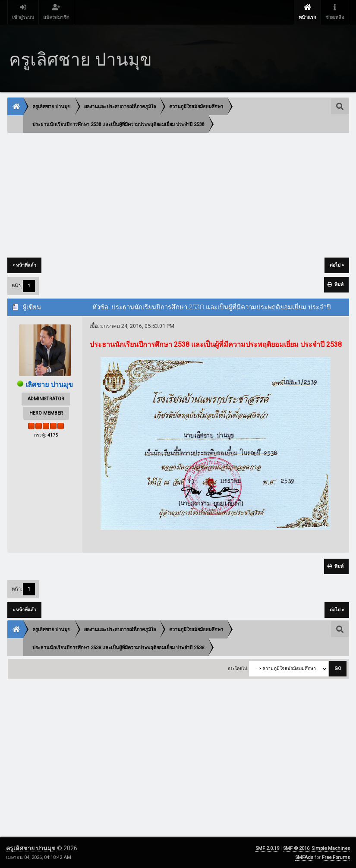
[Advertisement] (178, 196)
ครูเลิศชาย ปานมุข (32, 848)
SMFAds (304, 857)
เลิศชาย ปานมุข (49, 385)
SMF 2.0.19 (267, 848)
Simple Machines (331, 848)
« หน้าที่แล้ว (24, 265)
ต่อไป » (337, 265)
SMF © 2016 (296, 848)
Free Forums (336, 857)
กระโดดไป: (238, 668)
